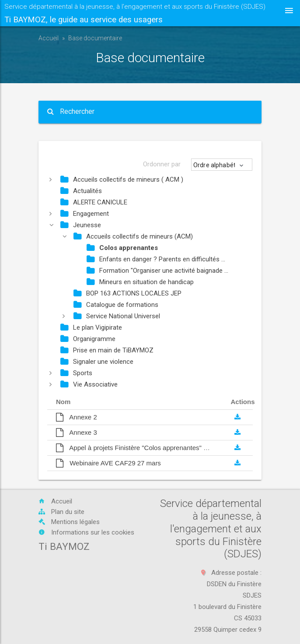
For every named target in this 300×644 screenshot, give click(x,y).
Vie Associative (89, 384)
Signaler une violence (97, 362)
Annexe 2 (77, 417)
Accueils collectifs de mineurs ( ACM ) (122, 179)
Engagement (85, 214)
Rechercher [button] (71, 111)
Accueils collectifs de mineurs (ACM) (133, 236)
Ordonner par (162, 164)
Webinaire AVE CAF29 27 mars (108, 463)
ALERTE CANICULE (94, 202)
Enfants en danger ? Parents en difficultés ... (156, 259)
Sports (76, 373)
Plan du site (61, 512)
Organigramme (88, 339)
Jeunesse (81, 225)
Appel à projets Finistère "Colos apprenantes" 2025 (137, 448)
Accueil (49, 38)
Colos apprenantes (122, 248)
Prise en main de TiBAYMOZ (107, 350)
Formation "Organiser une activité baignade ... (157, 271)
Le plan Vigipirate (91, 327)
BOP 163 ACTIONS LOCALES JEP (127, 293)
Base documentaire (95, 38)
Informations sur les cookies (86, 532)
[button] (222, 165)
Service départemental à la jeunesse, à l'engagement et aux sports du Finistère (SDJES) (135, 14)
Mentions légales (69, 522)
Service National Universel (117, 316)
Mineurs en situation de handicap (140, 282)
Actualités (81, 191)
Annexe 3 (77, 432)
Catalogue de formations (116, 305)
